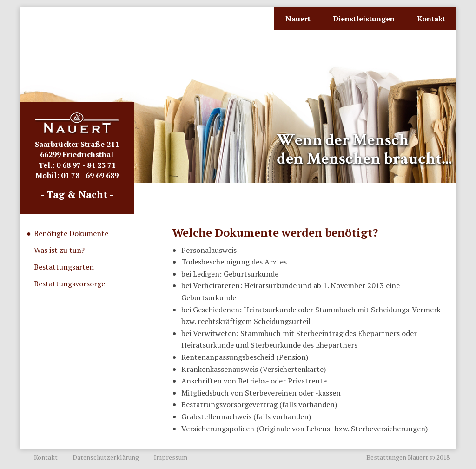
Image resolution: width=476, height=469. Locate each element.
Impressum (171, 457)
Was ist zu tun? (59, 250)
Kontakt (431, 19)
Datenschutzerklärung (106, 457)
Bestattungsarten (64, 267)
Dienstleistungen (364, 19)
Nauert (298, 19)
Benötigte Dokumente (71, 233)
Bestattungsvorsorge (69, 284)
